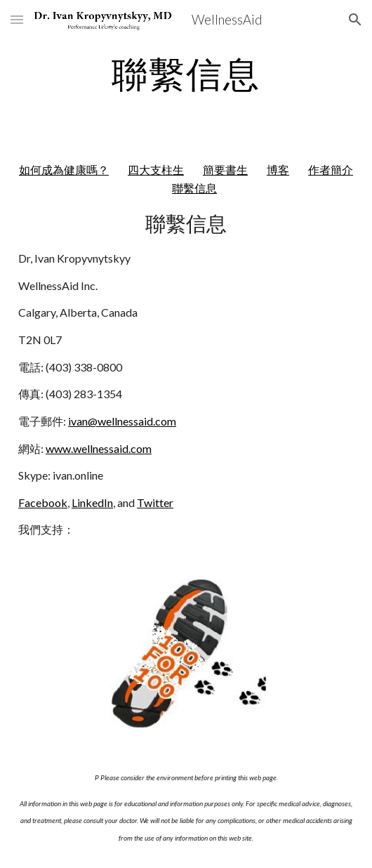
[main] (186, 74)
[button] (17, 19)
